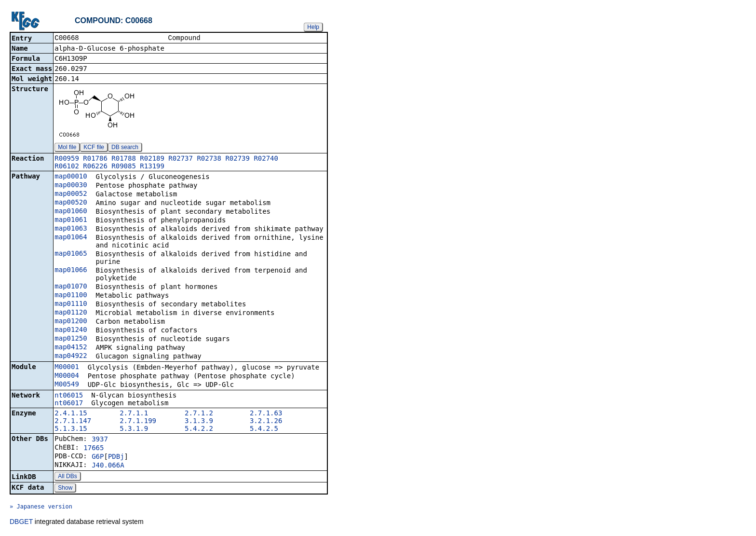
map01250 (71, 339)
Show (65, 489)
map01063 (71, 229)
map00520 (71, 203)
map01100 (71, 296)
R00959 (67, 159)
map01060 (71, 212)
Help (313, 27)
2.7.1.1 (134, 414)
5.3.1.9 (134, 429)
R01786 (95, 159)
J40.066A (108, 466)
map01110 (71, 304)
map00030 (71, 186)
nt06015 (69, 396)
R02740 (266, 159)
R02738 (209, 159)
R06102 (67, 167)
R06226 (95, 167)
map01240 (71, 330)
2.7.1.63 (266, 414)
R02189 (152, 159)
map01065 (71, 254)
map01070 (71, 287)
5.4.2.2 (199, 429)
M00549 (67, 385)
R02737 (181, 159)
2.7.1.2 (199, 414)
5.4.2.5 (264, 429)
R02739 (237, 159)
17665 (94, 449)
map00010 (71, 177)
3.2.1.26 (266, 422)
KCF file (94, 148)
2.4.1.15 (71, 414)
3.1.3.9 (199, 422)
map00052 (71, 194)
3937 (100, 440)
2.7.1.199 (138, 422)
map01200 (71, 322)
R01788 (124, 159)
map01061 (71, 220)
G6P (98, 457)
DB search (125, 148)
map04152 (71, 348)
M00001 (67, 368)
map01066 (71, 271)
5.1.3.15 (71, 429)
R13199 (152, 167)
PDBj (116, 457)
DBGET (21, 522)
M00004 (67, 376)
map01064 (71, 238)
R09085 (124, 167)
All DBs (67, 477)
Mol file (67, 148)
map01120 (71, 313)
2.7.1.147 (73, 422)
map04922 (71, 357)
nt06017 (69, 404)
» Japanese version (41, 508)
